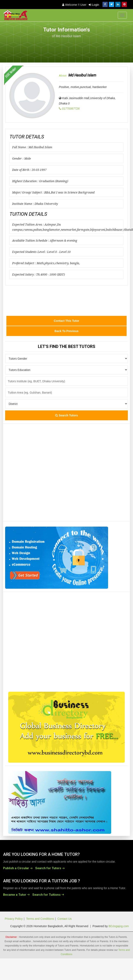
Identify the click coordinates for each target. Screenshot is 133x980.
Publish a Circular (16, 868)
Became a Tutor (15, 895)
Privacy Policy (14, 919)
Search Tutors (66, 415)
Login (94, 5)
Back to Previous (66, 331)
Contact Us (65, 919)
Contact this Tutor (66, 321)
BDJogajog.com (119, 926)
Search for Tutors (48, 868)
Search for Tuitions (46, 895)
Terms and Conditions (40, 919)
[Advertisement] (97, 48)
